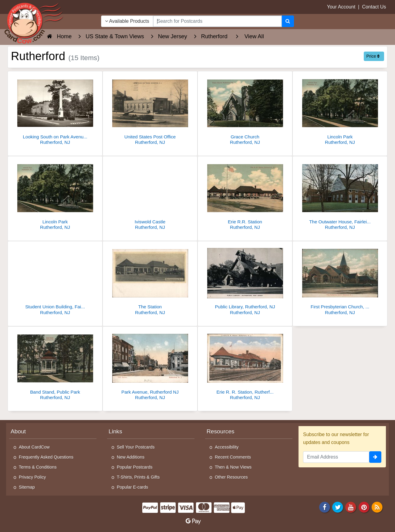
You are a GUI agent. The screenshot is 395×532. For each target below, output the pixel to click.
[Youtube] (351, 507)
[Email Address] (336, 457)
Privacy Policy (32, 477)
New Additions (131, 457)
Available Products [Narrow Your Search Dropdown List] (127, 21)
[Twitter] (338, 507)
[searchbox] (217, 21)
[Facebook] (325, 507)
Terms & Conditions (38, 467)
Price (373, 56)
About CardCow (34, 447)
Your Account (341, 7)
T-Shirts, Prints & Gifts (138, 477)
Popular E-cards (132, 487)
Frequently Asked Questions (46, 457)
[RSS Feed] (377, 507)
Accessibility (227, 447)
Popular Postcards (135, 467)
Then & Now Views (233, 467)
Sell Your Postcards (136, 447)
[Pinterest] (364, 507)
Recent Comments (233, 457)
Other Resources (231, 477)
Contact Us (374, 7)
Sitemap (27, 487)
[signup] (375, 457)
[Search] (288, 21)
